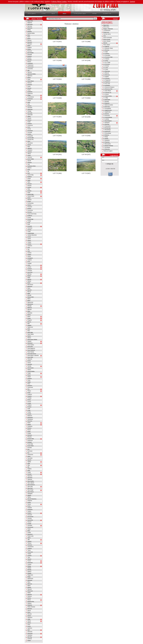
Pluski (29, 393)
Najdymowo (30, 327)
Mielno (29, 299)
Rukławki (30, 442)
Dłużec (29, 78)
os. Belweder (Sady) (108, 48)
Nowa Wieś (30, 347)
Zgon (29, 630)
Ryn (28, 453)
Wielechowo (30, 579)
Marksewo (30, 286)
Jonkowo (30, 163)
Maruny (29, 292)
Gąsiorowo (30, 109)
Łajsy (29, 251)
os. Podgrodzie (107, 80)
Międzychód (30, 302)
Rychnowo (30, 451)
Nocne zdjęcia (107, 45)
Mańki (29, 283)
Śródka (29, 533)
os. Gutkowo (106, 59)
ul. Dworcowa (107, 107)
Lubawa (29, 244)
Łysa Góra (30, 272)
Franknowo (30, 99)
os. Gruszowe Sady (108, 57)
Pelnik (29, 380)
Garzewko (30, 108)
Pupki (29, 409)
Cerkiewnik (30, 63)
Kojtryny (29, 205)
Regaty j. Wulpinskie (108, 29)
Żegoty (29, 641)
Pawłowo (30, 378)
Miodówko (30, 313)
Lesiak (29, 232)
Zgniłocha (30, 628)
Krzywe (29, 217)
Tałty (29, 540)
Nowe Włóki (30, 357)
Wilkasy (29, 587)
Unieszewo (30, 563)
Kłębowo (30, 200)
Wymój (29, 610)
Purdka (29, 412)
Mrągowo (30, 320)
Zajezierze (30, 617)
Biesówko (30, 42)
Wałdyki (29, 568)
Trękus (29, 550)
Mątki (29, 294)
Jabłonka (30, 148)
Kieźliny (29, 187)
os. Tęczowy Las (107, 93)
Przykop (29, 407)
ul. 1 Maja (106, 98)
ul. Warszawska (107, 144)
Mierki (29, 301)
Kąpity (29, 180)
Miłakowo (30, 308)
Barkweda (30, 28)
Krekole (29, 209)
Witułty (29, 593)
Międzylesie (30, 304)
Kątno (29, 182)
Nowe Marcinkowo (32, 354)
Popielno (30, 396)
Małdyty (29, 281)
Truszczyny (30, 552)
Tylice (29, 557)
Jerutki (29, 155)
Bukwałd (30, 60)
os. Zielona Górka (108, 96)
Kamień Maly (31, 175)
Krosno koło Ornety (32, 214)
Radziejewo (30, 419)
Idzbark (29, 145)
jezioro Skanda (107, 41)
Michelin (105, 43)
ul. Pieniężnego (107, 128)
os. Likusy (106, 70)
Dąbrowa (30, 72)
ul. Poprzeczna (107, 131)
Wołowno (30, 596)
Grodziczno (30, 125)
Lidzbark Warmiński (32, 235)
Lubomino (30, 246)
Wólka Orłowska (31, 607)
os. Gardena (106, 54)
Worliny (29, 598)
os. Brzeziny (106, 50)
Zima (105, 36)
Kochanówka (31, 203)
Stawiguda (30, 494)
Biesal (29, 39)
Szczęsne (30, 515)
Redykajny (30, 426)
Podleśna (30, 394)
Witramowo (30, 591)
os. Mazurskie (107, 71)
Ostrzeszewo (31, 368)
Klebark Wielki (31, 196)
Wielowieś (30, 580)
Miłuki (29, 311)
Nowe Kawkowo (31, 350)
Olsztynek (30, 359)
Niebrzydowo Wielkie (32, 340)
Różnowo (30, 435)
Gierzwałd (30, 113)
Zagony (29, 616)
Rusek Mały (30, 444)
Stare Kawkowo (31, 485)
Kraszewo (30, 207)
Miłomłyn (30, 309)
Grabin (29, 122)
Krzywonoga (30, 219)
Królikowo (30, 216)
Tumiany (30, 556)
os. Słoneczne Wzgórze (109, 87)
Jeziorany (30, 157)
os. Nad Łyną (107, 75)
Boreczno (30, 51)
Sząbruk (29, 513)
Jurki (29, 164)
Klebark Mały (31, 194)
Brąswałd (30, 55)
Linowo (29, 237)
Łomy (29, 262)
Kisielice (29, 191)
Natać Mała (30, 332)
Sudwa (29, 502)
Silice (29, 465)
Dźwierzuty (30, 93)
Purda (29, 410)
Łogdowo (30, 260)
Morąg (29, 318)
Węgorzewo (30, 575)
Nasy (29, 331)
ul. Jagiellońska (107, 112)
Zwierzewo (30, 633)
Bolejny (29, 49)
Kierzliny (30, 186)
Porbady (29, 398)
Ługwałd (29, 263)
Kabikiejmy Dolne (32, 166)
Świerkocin (30, 534)
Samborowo (30, 455)
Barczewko (30, 24)
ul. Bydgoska (106, 103)
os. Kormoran (107, 64)
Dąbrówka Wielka (32, 74)
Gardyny (30, 106)
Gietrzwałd (30, 115)
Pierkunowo (30, 387)
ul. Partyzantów (107, 126)
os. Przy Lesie (107, 84)
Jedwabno (30, 150)
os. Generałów (107, 55)
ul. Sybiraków (107, 140)
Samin (29, 456)
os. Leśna (106, 68)
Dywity (29, 90)
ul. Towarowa (106, 142)
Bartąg (29, 30)
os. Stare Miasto (107, 91)
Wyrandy (30, 614)
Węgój (29, 577)
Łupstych (30, 269)
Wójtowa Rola (31, 602)
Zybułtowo (30, 635)
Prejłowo (30, 405)
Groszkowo (30, 131)
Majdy (29, 278)
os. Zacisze (106, 94)
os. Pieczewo (107, 78)
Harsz (29, 141)
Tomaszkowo (31, 547)
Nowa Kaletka (31, 345)
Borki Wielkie (31, 53)
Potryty (29, 400)
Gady (29, 102)
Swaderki (30, 508)
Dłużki (29, 79)
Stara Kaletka (31, 481)
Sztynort (29, 522)
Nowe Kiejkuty (31, 352)
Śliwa (29, 531)
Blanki (29, 46)
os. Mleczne (106, 73)
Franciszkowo (31, 97)
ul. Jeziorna (106, 114)
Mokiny (29, 315)
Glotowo (29, 120)
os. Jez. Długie (107, 62)
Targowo (30, 541)
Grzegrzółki (30, 136)
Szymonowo (30, 527)
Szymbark (30, 525)
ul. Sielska (106, 139)
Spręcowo (30, 476)
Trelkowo (30, 548)
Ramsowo (30, 421)
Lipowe (29, 239)
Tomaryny (30, 545)
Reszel (29, 430)
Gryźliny (29, 134)
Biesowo (30, 40)
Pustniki (29, 414)
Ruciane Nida (31, 439)
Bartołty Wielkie (31, 33)
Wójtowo (30, 603)
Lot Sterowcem (107, 31)
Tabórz (29, 538)
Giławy (29, 116)
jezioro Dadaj (31, 159)
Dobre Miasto (31, 81)
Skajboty (30, 469)
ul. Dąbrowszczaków (108, 105)
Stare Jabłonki (31, 483)
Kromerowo (30, 210)
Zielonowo (30, 632)
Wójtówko (30, 605)
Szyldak (29, 524)
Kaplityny (30, 177)
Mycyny (29, 322)
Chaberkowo (30, 65)
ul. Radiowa (106, 135)
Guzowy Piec (31, 139)
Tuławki (29, 554)
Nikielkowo (30, 343)
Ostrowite (30, 364)
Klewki (29, 198)
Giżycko (29, 118)
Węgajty (29, 573)
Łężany (29, 256)
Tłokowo (29, 543)
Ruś (28, 449)
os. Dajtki (106, 52)
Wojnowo (30, 594)
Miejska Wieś (31, 297)
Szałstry (29, 511)
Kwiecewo (30, 228)
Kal (28, 171)
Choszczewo (31, 67)
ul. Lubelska (106, 119)
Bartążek (30, 32)
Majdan (29, 276)
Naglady (29, 325)
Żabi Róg (30, 637)
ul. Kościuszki (107, 116)
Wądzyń (29, 571)
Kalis (29, 173)
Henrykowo (30, 143)
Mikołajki (30, 306)
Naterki (29, 336)
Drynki (29, 86)
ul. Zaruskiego (107, 147)
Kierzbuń (30, 184)
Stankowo (30, 479)
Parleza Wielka (31, 371)
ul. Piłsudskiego (107, 130)
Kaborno (30, 168)
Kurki (29, 224)
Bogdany (30, 47)
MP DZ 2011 (106, 27)
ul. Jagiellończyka (108, 110)
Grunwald (30, 132)
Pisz (29, 389)
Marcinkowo (30, 285)
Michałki (29, 295)
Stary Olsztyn (31, 492)
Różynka (30, 437)
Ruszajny (30, 448)
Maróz (29, 288)
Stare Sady (30, 486)
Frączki (29, 101)
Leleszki (29, 230)
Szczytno (30, 518)
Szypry (29, 529)
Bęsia (29, 37)
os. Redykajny (107, 85)
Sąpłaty (29, 462)
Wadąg (29, 566)
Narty (29, 329)
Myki (29, 324)
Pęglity (29, 382)
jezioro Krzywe (107, 39)
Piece (29, 384)
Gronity (29, 129)
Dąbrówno (30, 76)
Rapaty (29, 425)
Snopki (29, 472)
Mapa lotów (30, 21)
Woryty (29, 600)
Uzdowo (29, 564)
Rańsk (29, 423)
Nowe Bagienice (31, 348)
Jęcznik (29, 161)
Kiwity (29, 193)
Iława (29, 147)
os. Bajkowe (106, 46)
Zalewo (29, 623)
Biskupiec (30, 44)
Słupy (29, 471)
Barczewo (30, 26)
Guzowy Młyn (31, 138)
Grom (29, 127)
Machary (30, 274)
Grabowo (30, 124)
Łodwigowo (30, 258)
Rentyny (29, 428)
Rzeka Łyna (106, 32)
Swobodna (30, 510)
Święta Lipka (31, 536)
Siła (28, 467)
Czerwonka (30, 69)
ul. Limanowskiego (108, 117)
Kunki (29, 223)
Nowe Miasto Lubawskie (33, 355)
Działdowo (30, 92)
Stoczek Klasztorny (32, 499)
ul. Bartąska (106, 101)
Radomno (30, 416)
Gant (29, 104)
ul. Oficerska (106, 124)
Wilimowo (30, 584)
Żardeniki (30, 639)
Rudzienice (30, 440)
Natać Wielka (31, 334)
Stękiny (29, 497)
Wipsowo (30, 589)
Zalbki (29, 619)
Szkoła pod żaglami (108, 151)
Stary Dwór (30, 488)
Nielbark (29, 341)
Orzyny (29, 363)
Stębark (29, 495)
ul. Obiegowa (106, 123)
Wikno (29, 582)
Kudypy (29, 221)
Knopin (29, 201)
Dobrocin (30, 83)
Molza (29, 317)
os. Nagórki (106, 77)
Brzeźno (29, 58)
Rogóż (29, 432)
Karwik (29, 178)
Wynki (29, 612)
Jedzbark (30, 152)
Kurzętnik (30, 226)
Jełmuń (29, 154)
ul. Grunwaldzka (107, 108)
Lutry (29, 247)
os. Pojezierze (107, 82)
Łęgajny (29, 255)
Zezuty (29, 626)
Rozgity (29, 433)
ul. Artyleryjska (107, 100)
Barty (29, 35)
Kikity (29, 189)
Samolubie (30, 458)
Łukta (29, 265)
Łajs (28, 249)
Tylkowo (29, 559)
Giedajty (29, 111)
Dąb (28, 70)
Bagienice (30, 23)
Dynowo (29, 88)
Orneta (29, 361)
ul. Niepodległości (108, 121)
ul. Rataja (106, 137)
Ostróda (29, 366)
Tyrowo (29, 561)
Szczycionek (30, 517)
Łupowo (29, 267)
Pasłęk (29, 373)
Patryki (29, 377)
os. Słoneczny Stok (108, 89)
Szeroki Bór (30, 520)
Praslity (29, 403)
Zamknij (132, 2)
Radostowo (30, 417)
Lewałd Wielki (31, 233)
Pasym (29, 375)
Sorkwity (30, 474)
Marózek (30, 290)
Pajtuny (29, 370)
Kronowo (30, 212)
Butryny (29, 62)
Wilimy (29, 586)
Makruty (29, 279)
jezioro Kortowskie (108, 38)
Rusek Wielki (31, 446)
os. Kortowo (106, 66)
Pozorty (29, 402)
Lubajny (29, 242)
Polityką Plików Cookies (59, 2)
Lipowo (29, 240)
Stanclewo (30, 478)
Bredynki (30, 56)
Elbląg (29, 95)
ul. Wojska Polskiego (108, 146)
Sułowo (29, 504)
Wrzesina (30, 609)
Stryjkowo (30, 501)
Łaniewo (29, 253)
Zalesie (29, 621)
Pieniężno (30, 386)
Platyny (29, 391)
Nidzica (29, 338)
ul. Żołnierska (107, 149)
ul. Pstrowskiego (107, 133)
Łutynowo (30, 271)
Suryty (29, 506)
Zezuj (29, 625)
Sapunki (29, 460)
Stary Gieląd (30, 490)
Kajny (29, 170)
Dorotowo (30, 85)
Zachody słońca (107, 34)
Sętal (29, 463)
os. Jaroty (106, 61)
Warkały (29, 570)
